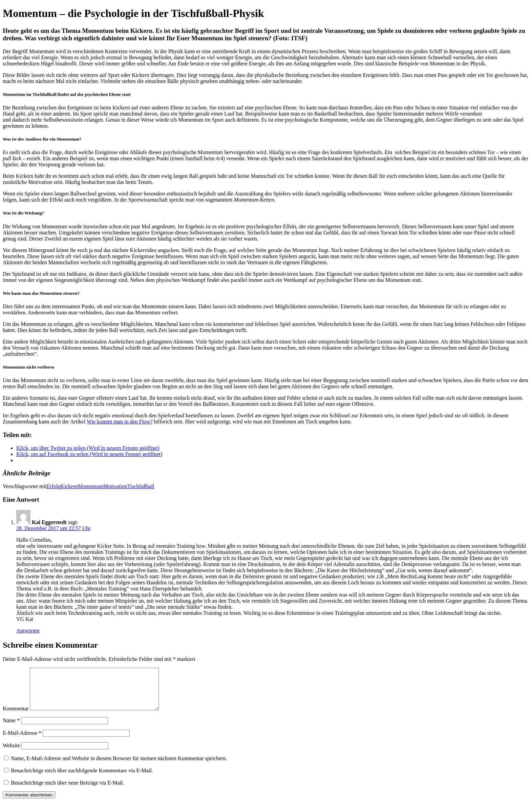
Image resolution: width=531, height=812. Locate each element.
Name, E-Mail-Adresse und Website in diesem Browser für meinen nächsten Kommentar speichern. (119, 766)
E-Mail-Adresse (22, 741)
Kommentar (16, 717)
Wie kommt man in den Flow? (120, 422)
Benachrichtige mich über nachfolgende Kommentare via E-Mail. (82, 779)
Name (11, 728)
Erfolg (53, 486)
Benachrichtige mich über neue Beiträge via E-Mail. (68, 791)
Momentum (91, 486)
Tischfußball (141, 486)
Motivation (115, 486)
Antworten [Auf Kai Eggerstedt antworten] (28, 631)
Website (11, 754)
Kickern (69, 486)
